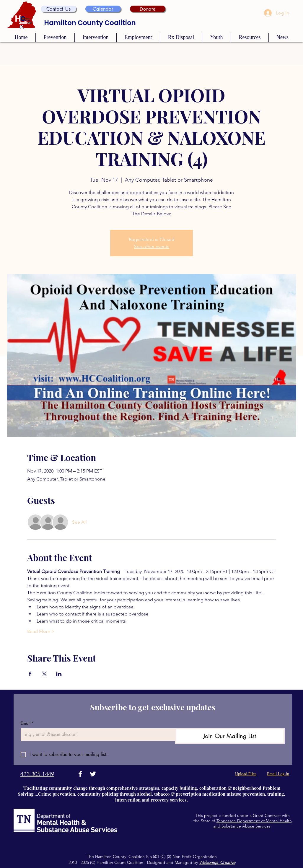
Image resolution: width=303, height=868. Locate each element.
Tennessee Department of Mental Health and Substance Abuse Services (252, 823)
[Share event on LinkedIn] (59, 674)
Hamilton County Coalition (90, 23)
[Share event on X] (44, 674)
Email (27, 723)
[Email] (96, 735)
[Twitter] (93, 774)
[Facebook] (80, 774)
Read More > (41, 631)
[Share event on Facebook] (30, 674)
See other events (152, 246)
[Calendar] (103, 9)
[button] (58, 9)
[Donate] (148, 9)
